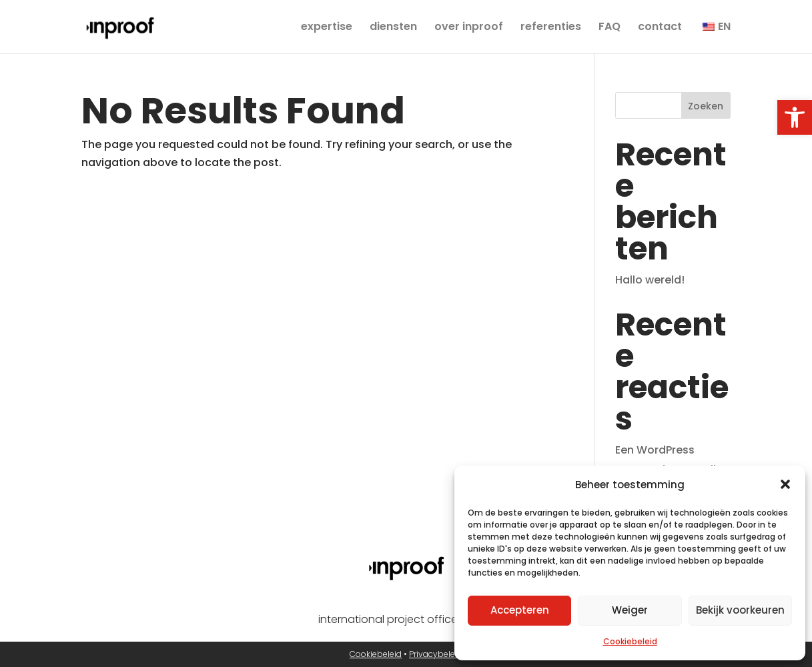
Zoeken (706, 106)
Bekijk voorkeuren (740, 610)
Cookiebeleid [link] (630, 641)
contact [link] (660, 28)
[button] (785, 484)
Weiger (630, 610)
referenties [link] (551, 28)
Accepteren (520, 610)
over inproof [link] (469, 28)
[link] (795, 117)
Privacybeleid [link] (436, 654)
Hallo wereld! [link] (650, 280)
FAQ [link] (610, 28)
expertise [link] (327, 28)
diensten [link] (393, 28)
